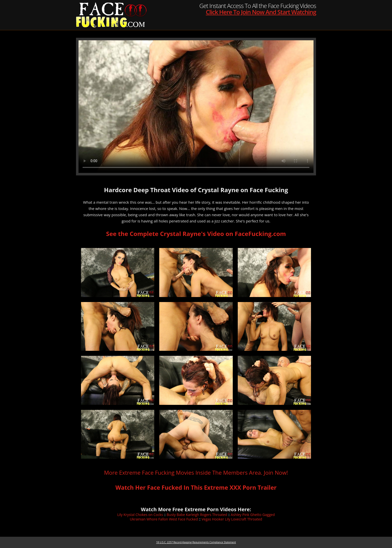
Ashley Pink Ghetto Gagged (253, 515)
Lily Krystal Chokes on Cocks (140, 515)
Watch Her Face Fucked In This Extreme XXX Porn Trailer (196, 487)
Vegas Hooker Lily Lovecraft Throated (232, 519)
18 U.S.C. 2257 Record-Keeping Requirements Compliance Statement (196, 542)
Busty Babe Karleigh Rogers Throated (197, 515)
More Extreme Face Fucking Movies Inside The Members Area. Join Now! (196, 472)
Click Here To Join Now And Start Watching (261, 12)
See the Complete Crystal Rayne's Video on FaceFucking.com (196, 234)
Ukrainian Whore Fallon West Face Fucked (164, 519)
